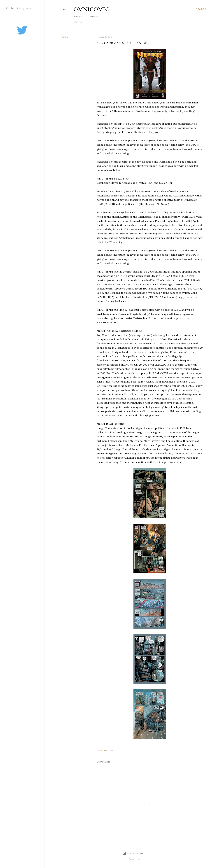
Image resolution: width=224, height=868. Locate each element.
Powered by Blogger (134, 853)
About (116, 22)
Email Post (109, 750)
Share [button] (65, 37)
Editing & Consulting (97, 22)
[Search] (201, 9)
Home (77, 22)
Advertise (129, 22)
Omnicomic (91, 9)
